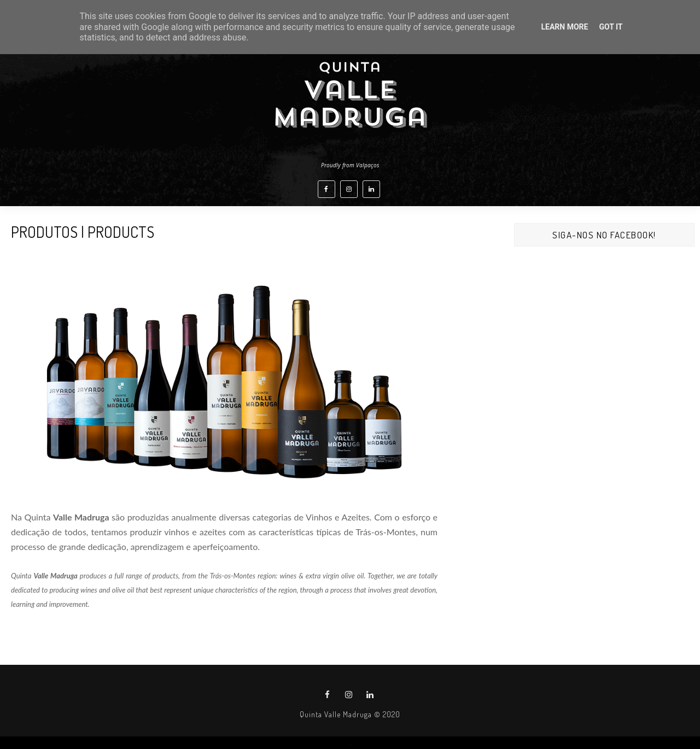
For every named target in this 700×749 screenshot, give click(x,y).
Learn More (564, 27)
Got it (611, 27)
